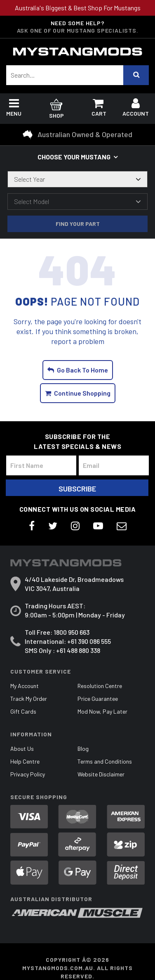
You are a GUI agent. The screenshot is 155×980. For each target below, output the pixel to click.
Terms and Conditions (105, 761)
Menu (14, 109)
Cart (99, 109)
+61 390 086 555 (89, 641)
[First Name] (41, 465)
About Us (22, 749)
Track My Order (29, 699)
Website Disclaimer (101, 774)
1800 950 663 (72, 632)
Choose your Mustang (74, 157)
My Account (25, 686)
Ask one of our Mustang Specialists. (78, 30)
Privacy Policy (28, 774)
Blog (83, 749)
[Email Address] (114, 465)
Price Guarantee (98, 699)
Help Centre (25, 761)
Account (136, 109)
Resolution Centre (100, 686)
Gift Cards (23, 711)
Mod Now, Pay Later (102, 711)
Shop (56, 110)
